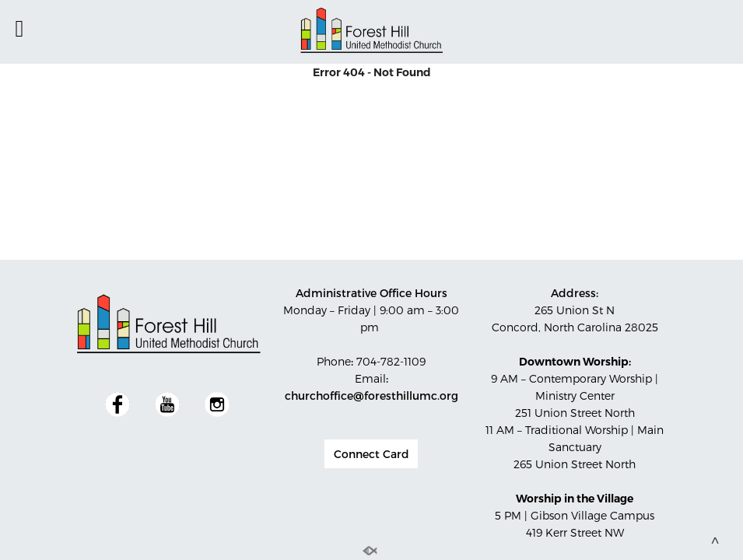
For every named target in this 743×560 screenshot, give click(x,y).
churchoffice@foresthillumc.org (371, 395)
